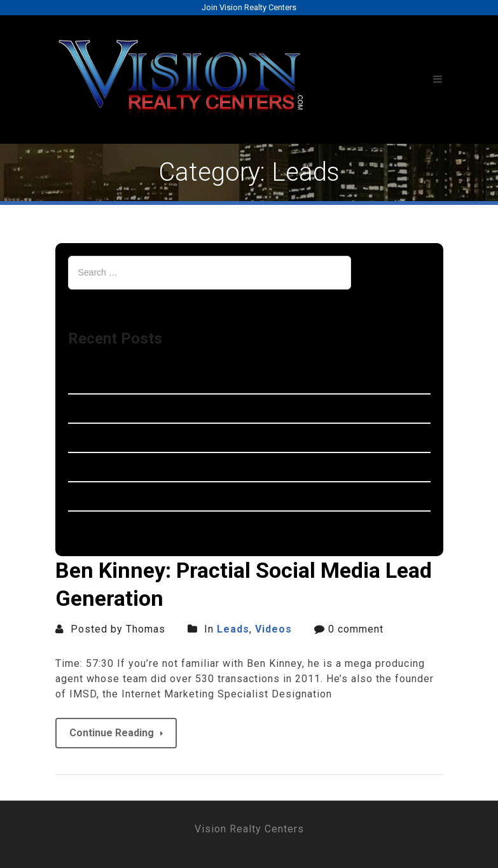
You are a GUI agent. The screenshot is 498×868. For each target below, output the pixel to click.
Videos (273, 629)
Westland (92, 408)
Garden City (97, 496)
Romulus (90, 437)
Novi (80, 379)
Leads (233, 629)
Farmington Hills (109, 467)
